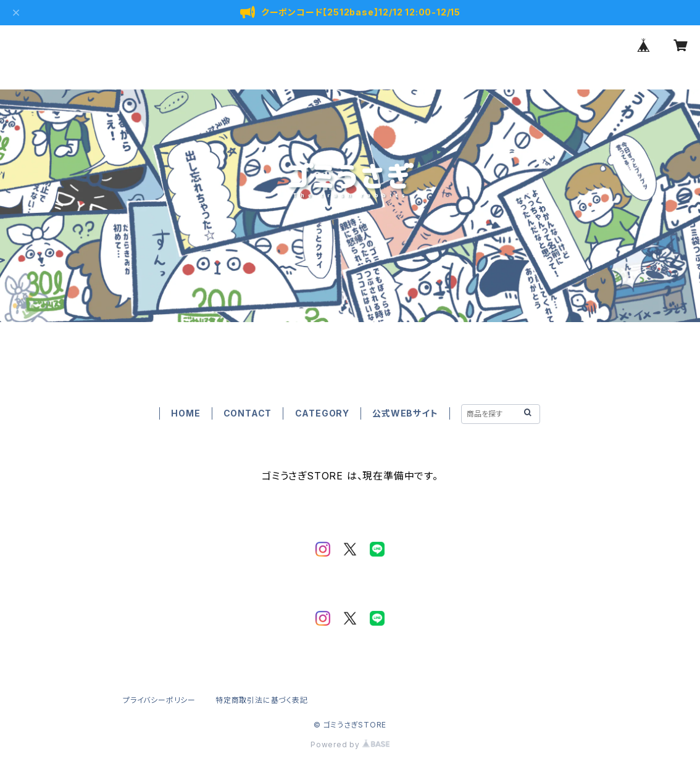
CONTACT (248, 413)
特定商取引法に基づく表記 (262, 700)
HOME (185, 413)
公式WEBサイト (405, 413)
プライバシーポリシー (159, 700)
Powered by (350, 744)
